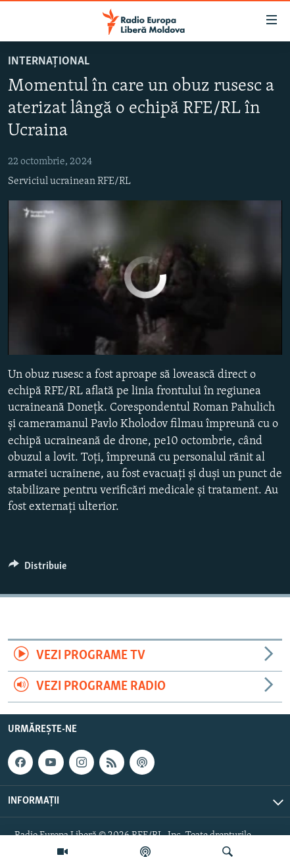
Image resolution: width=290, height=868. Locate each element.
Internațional (49, 61)
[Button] (37, 569)
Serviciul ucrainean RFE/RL (69, 181)
